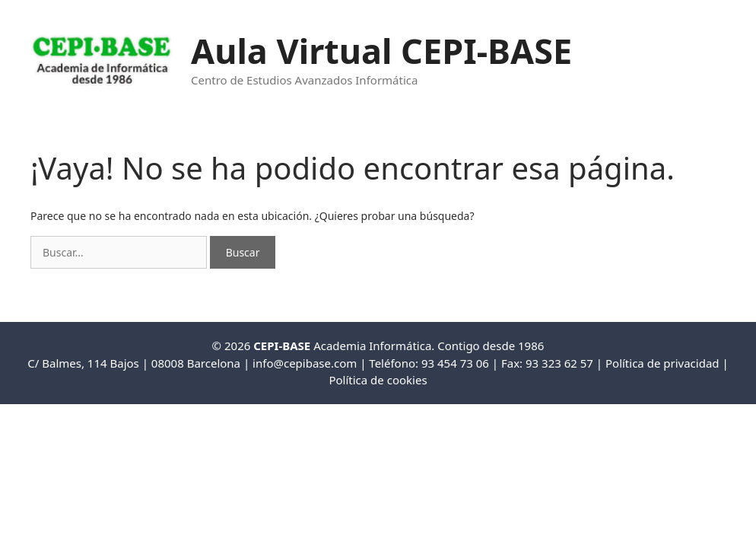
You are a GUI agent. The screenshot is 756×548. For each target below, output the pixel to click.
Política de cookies (378, 380)
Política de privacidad (662, 363)
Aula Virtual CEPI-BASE (381, 51)
